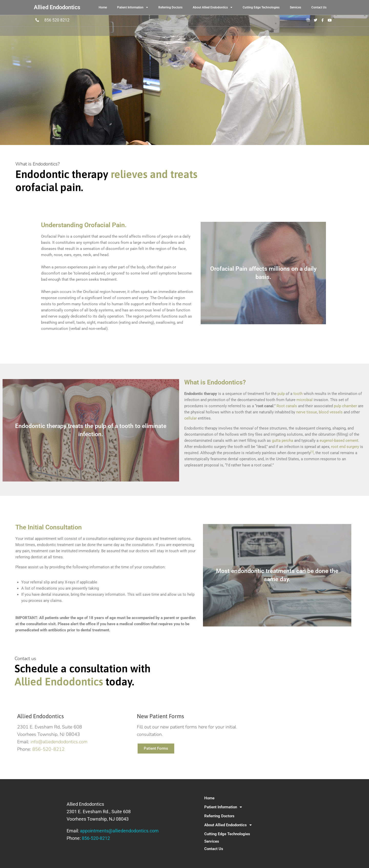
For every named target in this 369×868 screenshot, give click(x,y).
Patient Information (133, 7)
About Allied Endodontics (213, 7)
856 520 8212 (57, 20)
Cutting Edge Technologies (261, 7)
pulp (281, 394)
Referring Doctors (170, 7)
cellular (191, 418)
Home (103, 7)
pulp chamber (345, 406)
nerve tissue (307, 412)
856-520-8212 (48, 749)
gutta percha (283, 441)
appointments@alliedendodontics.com (119, 831)
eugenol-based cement (339, 441)
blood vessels (331, 412)
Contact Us (319, 7)
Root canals (287, 406)
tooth (298, 394)
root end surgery (345, 447)
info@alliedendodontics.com (59, 742)
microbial (305, 400)
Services (295, 7)
